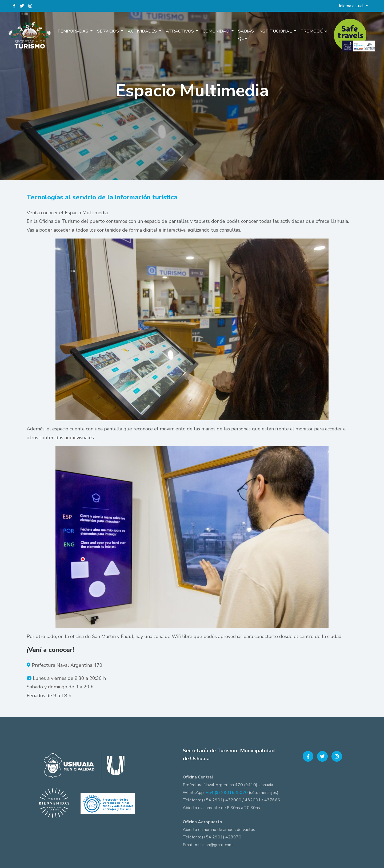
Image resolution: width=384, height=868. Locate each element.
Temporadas (74, 31)
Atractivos (180, 31)
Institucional (275, 31)
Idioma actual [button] (352, 6)
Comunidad (216, 31)
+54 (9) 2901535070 (227, 793)
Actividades (143, 31)
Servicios (109, 31)
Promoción (313, 31)
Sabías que (245, 35)
